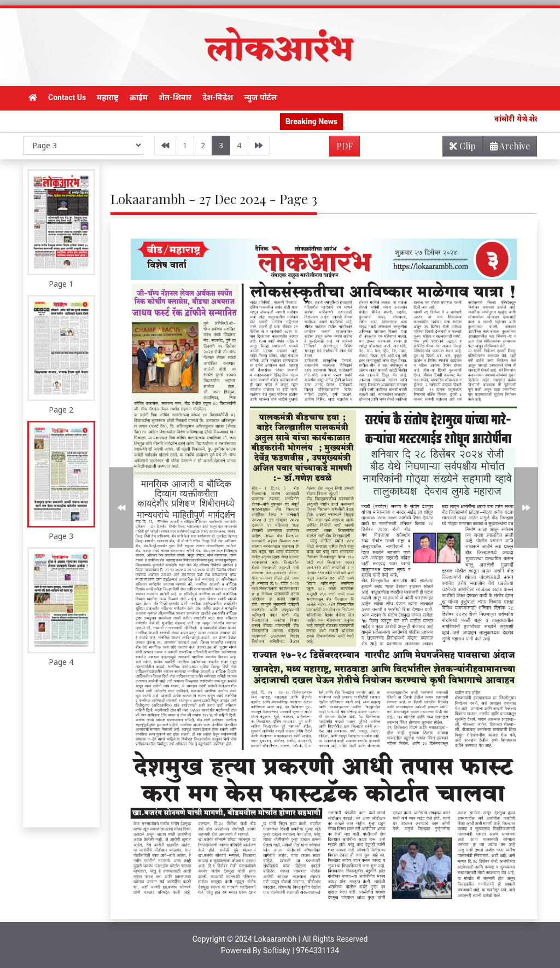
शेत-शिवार (175, 97)
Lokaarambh (275, 939)
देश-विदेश (218, 97)
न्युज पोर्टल (260, 97)
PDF (345, 146)
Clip (463, 146)
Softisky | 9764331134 (301, 950)
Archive (507, 148)
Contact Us (67, 97)
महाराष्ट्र (108, 97)
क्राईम (139, 97)
